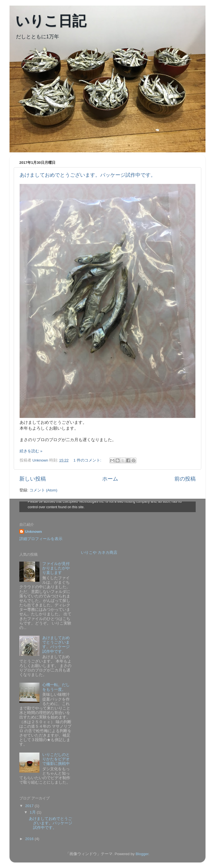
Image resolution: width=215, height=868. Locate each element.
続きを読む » (31, 451)
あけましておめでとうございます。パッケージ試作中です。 (88, 175)
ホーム (110, 479)
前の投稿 (185, 479)
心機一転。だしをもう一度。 (56, 687)
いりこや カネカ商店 (99, 553)
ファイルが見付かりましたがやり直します (56, 568)
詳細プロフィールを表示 (41, 539)
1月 (33, 812)
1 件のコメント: (88, 460)
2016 (30, 839)
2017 (30, 806)
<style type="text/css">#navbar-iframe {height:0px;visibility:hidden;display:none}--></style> (107, 507)
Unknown (33, 532)
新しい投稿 (33, 479)
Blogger (142, 854)
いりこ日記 (51, 21)
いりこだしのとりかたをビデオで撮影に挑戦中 (56, 759)
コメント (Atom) (43, 490)
